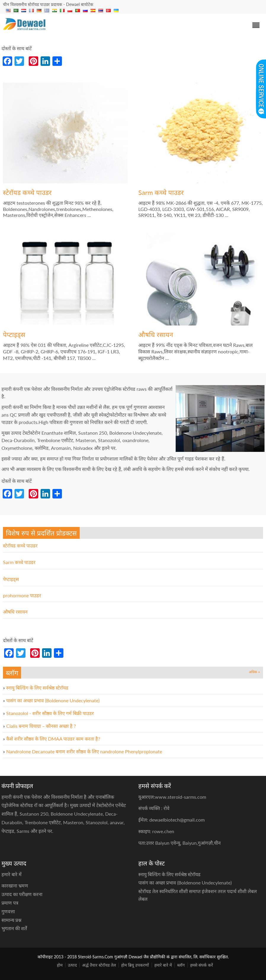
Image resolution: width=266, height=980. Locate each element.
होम (60, 965)
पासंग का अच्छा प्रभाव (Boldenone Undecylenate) (53, 700)
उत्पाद (72, 965)
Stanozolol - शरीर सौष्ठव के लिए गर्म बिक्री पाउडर (50, 713)
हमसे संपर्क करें (202, 965)
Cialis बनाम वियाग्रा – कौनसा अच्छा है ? (41, 726)
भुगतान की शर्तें (14, 928)
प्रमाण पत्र (10, 903)
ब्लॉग (181, 965)
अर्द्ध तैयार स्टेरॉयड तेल (99, 965)
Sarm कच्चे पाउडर (161, 192)
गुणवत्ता (8, 911)
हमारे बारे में (163, 965)
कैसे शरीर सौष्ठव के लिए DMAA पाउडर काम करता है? (53, 739)
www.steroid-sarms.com (181, 797)
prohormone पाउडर (22, 595)
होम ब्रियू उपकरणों (135, 965)
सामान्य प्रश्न (11, 920)
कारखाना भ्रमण (15, 886)
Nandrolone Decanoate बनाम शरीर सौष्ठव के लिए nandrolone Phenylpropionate (84, 751)
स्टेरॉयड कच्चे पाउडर (27, 192)
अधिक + (254, 672)
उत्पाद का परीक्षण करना (22, 894)
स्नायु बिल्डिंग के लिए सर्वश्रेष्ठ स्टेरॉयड (37, 688)
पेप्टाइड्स (14, 335)
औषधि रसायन (156, 335)
